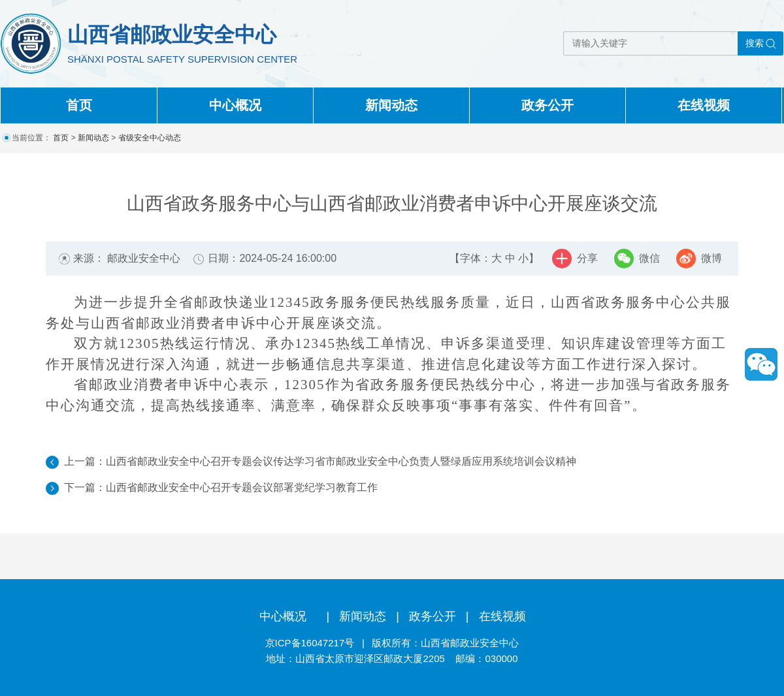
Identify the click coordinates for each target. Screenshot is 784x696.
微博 (711, 258)
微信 (649, 258)
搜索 (755, 43)
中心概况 (235, 105)
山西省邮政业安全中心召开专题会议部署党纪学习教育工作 (242, 487)
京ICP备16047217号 (310, 643)
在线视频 (704, 105)
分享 (587, 258)
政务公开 (547, 105)
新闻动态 (391, 105)
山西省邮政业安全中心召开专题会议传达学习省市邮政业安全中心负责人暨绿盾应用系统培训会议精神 (341, 461)
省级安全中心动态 (150, 138)
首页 (79, 105)
